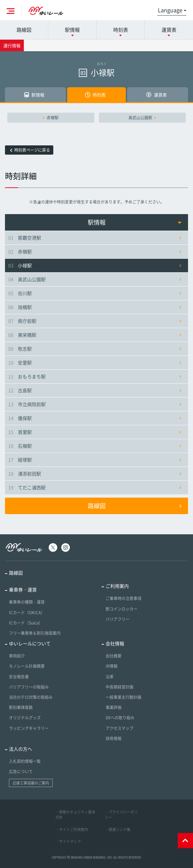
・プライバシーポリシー (121, 815)
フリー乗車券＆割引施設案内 (35, 633)
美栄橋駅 (95, 335)
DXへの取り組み (120, 718)
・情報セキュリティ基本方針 (75, 815)
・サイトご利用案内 (72, 830)
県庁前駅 (95, 321)
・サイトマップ (68, 841)
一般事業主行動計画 (123, 697)
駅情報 (135, 222)
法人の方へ (21, 749)
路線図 (24, 30)
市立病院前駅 (95, 404)
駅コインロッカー (121, 609)
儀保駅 (95, 418)
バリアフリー (118, 619)
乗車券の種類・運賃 (27, 602)
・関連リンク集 (118, 830)
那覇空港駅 (95, 238)
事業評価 (114, 707)
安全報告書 (19, 677)
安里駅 (95, 362)
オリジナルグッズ (25, 718)
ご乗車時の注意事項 (123, 598)
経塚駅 (95, 460)
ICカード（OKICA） (27, 613)
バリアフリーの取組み (29, 687)
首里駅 (95, 432)
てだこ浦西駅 (95, 487)
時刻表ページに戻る (30, 150)
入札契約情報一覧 (25, 761)
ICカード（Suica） (26, 623)
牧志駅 (95, 349)
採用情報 (114, 738)
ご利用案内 (117, 586)
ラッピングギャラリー (29, 728)
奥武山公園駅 (142, 118)
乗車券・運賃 (23, 589)
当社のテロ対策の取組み (31, 697)
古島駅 (95, 390)
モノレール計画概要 (27, 666)
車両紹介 (17, 656)
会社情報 (115, 643)
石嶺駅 (95, 446)
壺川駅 (95, 293)
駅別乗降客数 (21, 707)
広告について (21, 772)
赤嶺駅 (51, 118)
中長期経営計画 (120, 687)
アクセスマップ (120, 728)
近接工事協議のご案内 (31, 783)
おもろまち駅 (95, 376)
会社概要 (114, 656)
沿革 (110, 677)
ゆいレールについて (30, 643)
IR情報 (112, 666)
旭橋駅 (95, 307)
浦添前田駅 (95, 473)
